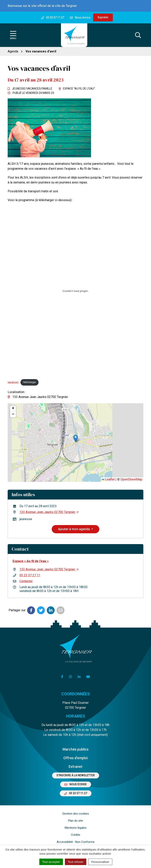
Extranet (75, 767)
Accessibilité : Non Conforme (76, 842)
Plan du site (75, 821)
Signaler (103, 17)
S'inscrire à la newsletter (76, 775)
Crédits (76, 835)
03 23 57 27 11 (30, 575)
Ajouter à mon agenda (74, 529)
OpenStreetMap (131, 479)
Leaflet (108, 479)
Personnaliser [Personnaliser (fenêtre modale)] (100, 862)
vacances (13, 382)
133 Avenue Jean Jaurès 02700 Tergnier (49, 512)
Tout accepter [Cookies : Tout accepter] (51, 862)
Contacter (26, 581)
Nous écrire (76, 784)
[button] (76, 439)
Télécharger (29, 382)
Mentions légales (76, 828)
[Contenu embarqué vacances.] (75, 291)
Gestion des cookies (76, 814)
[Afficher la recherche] (138, 35)
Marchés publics (75, 749)
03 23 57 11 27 (76, 793)
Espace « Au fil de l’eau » (31, 561)
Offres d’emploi (75, 758)
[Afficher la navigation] (13, 35)
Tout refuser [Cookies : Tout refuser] (76, 862)
